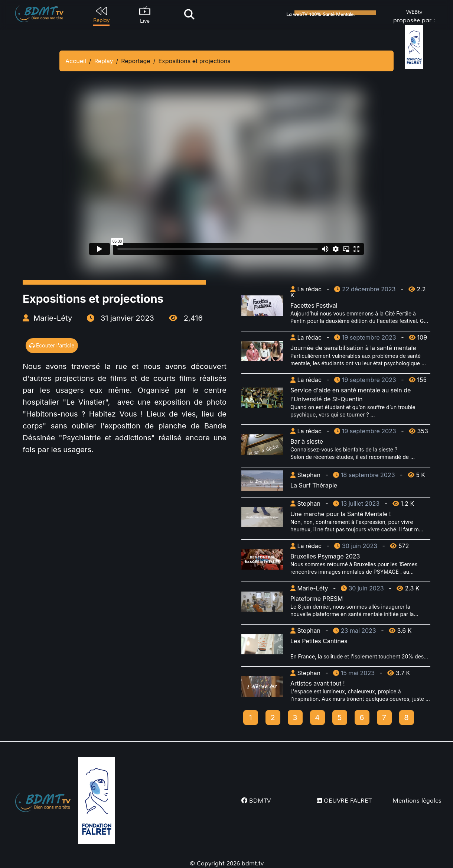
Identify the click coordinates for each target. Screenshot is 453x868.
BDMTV (256, 801)
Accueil (76, 61)
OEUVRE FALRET (344, 801)
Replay (104, 61)
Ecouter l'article (52, 345)
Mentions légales (417, 801)
